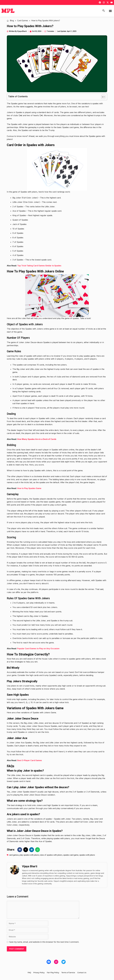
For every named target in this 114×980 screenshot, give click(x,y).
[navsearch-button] (104, 11)
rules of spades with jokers (51, 855)
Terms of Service (68, 972)
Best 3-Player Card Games (30, 760)
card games (14, 855)
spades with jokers (87, 855)
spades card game (71, 855)
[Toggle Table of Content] (102, 97)
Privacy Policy (39, 972)
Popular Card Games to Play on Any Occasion (38, 648)
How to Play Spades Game (29, 488)
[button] (110, 11)
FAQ (29, 972)
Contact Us (82, 972)
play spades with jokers (29, 855)
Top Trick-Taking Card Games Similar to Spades (39, 266)
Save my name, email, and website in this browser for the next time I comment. (44, 942)
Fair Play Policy (53, 972)
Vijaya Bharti (30, 866)
